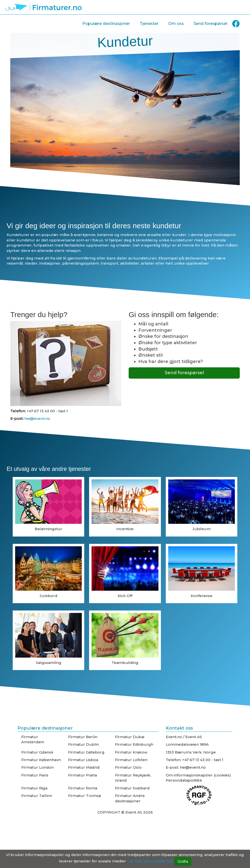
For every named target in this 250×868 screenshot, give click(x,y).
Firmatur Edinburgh (134, 744)
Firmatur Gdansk (37, 752)
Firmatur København (41, 760)
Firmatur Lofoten (131, 760)
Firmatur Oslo (128, 767)
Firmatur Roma (83, 788)
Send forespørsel (210, 24)
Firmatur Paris (35, 775)
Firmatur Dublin (83, 744)
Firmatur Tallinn (37, 796)
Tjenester (149, 24)
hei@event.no (37, 418)
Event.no (174, 737)
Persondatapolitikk (184, 780)
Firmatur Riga (34, 788)
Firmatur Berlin (83, 737)
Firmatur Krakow (131, 752)
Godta (183, 861)
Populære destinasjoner (106, 24)
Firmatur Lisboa (83, 760)
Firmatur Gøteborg (86, 752)
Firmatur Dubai (130, 737)
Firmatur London (37, 767)
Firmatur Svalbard (132, 788)
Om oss (176, 24)
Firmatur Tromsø (85, 796)
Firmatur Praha (83, 775)
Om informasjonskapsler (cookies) (198, 775)
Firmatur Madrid (84, 767)
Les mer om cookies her (150, 861)
